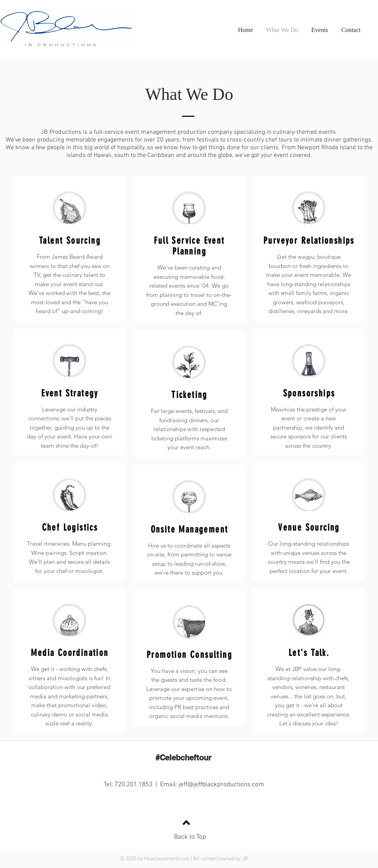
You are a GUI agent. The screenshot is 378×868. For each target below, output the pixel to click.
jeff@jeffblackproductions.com (221, 785)
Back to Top (190, 837)
